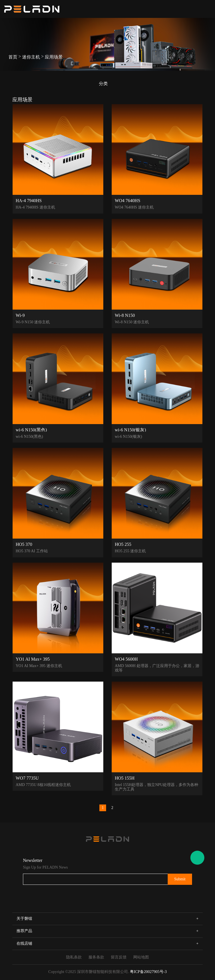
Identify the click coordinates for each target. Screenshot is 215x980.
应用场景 (54, 57)
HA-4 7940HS (29, 200)
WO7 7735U (27, 778)
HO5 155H (125, 778)
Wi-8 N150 (125, 315)
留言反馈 (119, 957)
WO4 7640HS (128, 200)
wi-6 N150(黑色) (31, 430)
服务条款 (96, 957)
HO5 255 (123, 544)
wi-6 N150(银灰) (130, 430)
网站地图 (141, 957)
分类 (103, 84)
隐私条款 (74, 957)
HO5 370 (24, 544)
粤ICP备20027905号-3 (148, 972)
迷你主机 (31, 57)
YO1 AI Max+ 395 (33, 659)
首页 (13, 57)
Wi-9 (20, 315)
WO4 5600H (126, 659)
